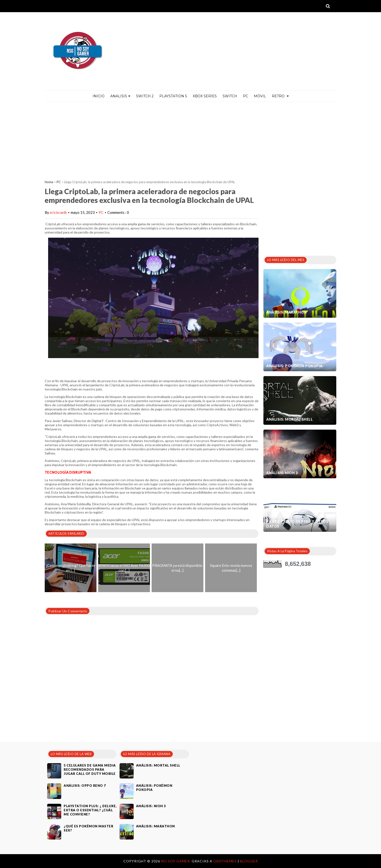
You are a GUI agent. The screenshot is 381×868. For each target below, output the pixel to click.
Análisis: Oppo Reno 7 (85, 786)
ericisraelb (58, 212)
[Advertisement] (190, 138)
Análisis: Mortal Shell (290, 419)
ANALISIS (120, 96)
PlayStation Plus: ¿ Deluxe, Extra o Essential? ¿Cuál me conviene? (90, 810)
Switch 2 (145, 96)
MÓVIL (260, 96)
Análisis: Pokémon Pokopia (294, 366)
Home (49, 182)
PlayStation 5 (173, 96)
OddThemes (225, 861)
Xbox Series (205, 96)
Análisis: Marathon (286, 312)
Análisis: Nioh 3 (282, 473)
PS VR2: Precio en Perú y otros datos (297, 524)
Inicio (99, 96)
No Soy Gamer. (176, 861)
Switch (230, 96)
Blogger (249, 861)
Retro (280, 96)
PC (246, 96)
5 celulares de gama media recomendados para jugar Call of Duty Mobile (90, 769)
